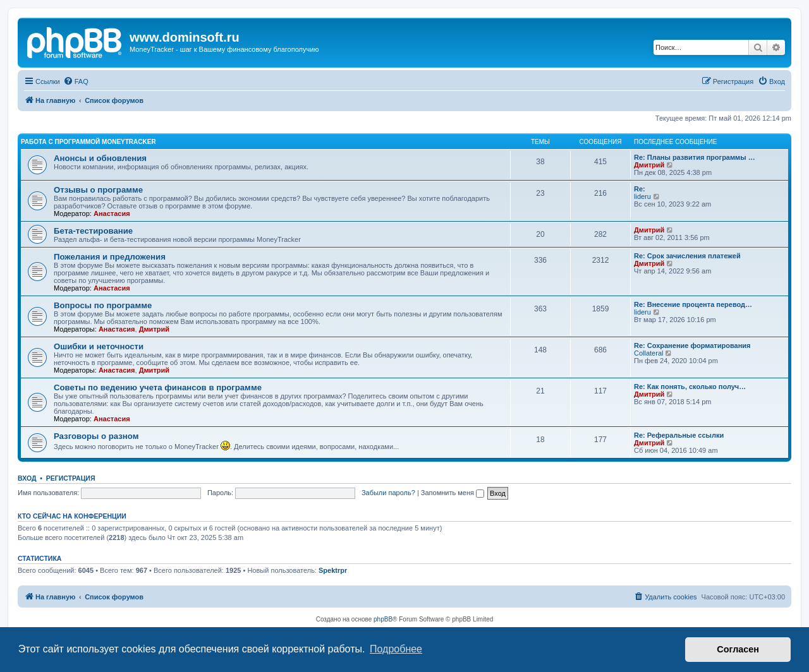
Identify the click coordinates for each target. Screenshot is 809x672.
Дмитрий (649, 165)
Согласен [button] (738, 649)
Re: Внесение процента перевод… (693, 304)
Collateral (648, 353)
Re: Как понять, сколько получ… (690, 387)
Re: (640, 189)
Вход (27, 478)
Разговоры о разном (96, 436)
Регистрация (71, 478)
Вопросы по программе (103, 305)
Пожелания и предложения (110, 257)
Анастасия (112, 213)
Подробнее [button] (396, 649)
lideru (642, 196)
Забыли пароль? (388, 493)
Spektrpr (333, 570)
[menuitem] (76, 81)
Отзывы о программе (98, 190)
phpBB (383, 619)
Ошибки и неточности (99, 346)
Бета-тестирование (93, 231)
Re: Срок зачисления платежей (687, 256)
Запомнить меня (453, 493)
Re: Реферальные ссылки (679, 435)
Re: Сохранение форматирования (692, 345)
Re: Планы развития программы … (695, 157)
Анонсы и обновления (100, 158)
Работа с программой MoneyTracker (88, 142)
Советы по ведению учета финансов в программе (158, 387)
